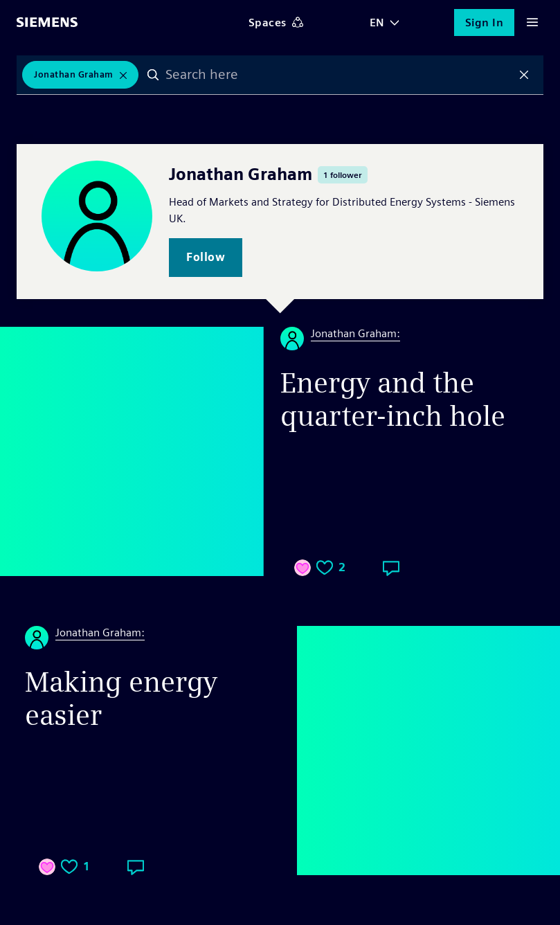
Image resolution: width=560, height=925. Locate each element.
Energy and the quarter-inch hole (393, 399)
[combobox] (340, 75)
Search (156, 75)
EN (377, 23)
